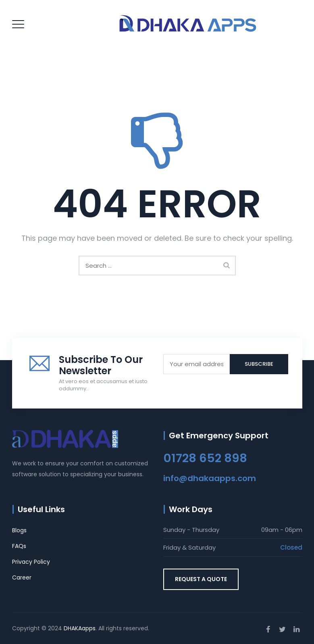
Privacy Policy (31, 562)
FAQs (19, 546)
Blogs (19, 530)
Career (22, 577)
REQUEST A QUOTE (201, 579)
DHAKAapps (80, 628)
